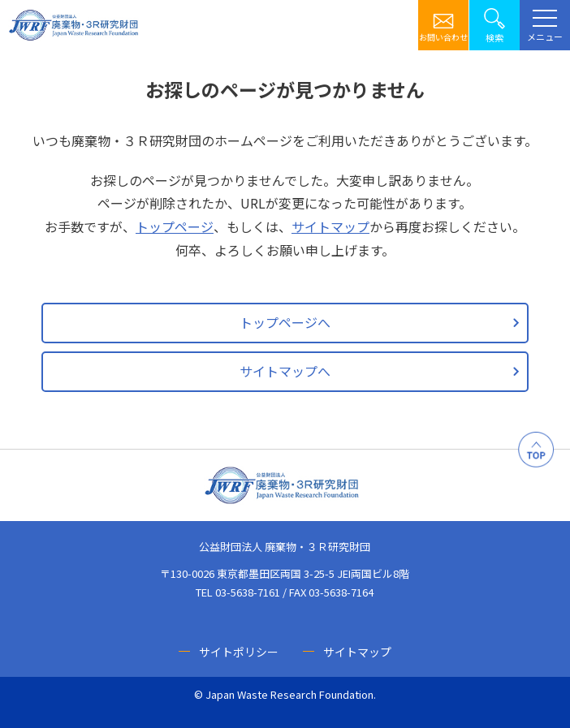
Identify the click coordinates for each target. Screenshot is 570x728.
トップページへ (285, 322)
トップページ (175, 226)
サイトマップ (330, 226)
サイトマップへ (285, 371)
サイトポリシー (239, 652)
